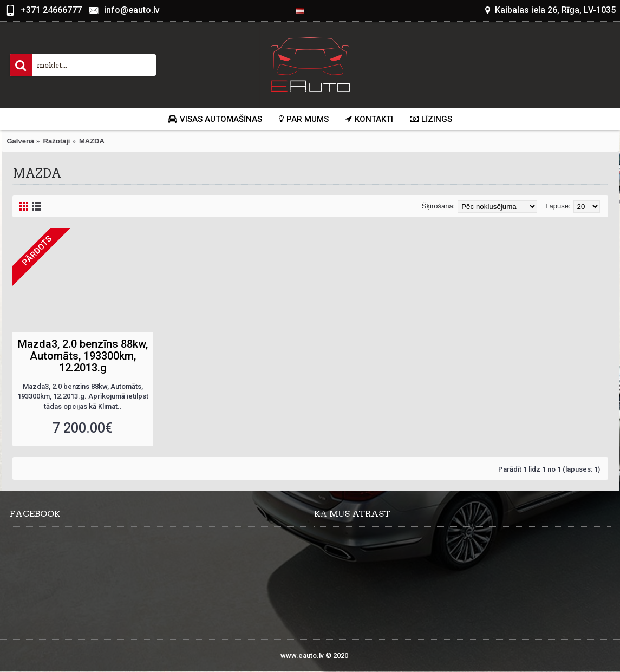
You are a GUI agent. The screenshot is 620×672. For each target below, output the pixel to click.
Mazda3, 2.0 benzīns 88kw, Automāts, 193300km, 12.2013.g (83, 356)
